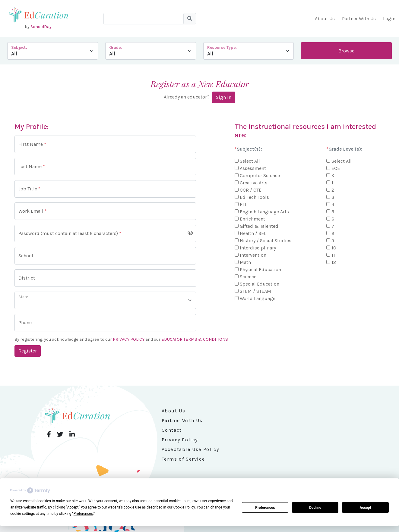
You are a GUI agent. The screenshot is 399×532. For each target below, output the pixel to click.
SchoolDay (41, 27)
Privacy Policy (180, 440)
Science (248, 277)
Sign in (224, 97)
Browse (346, 51)
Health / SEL (253, 233)
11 (333, 255)
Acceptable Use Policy (190, 449)
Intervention (253, 255)
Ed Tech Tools (254, 197)
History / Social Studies (266, 241)
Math (245, 262)
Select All (250, 161)
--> (249, 51)
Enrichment (252, 219)
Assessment (253, 168)
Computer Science (260, 175)
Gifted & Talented (259, 226)
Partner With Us (359, 19)
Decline (315, 508)
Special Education (260, 284)
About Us (325, 19)
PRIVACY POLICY (129, 339)
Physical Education (260, 269)
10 (334, 248)
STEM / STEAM (255, 291)
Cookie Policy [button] (184, 507)
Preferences (265, 508)
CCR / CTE (251, 190)
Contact (172, 430)
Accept (366, 508)
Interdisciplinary (258, 248)
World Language (258, 298)
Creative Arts (254, 183)
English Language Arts (264, 212)
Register (28, 351)
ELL (244, 204)
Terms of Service (183, 459)
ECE (336, 168)
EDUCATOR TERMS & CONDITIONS (195, 339)
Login (389, 19)
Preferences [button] (83, 514)
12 (334, 262)
